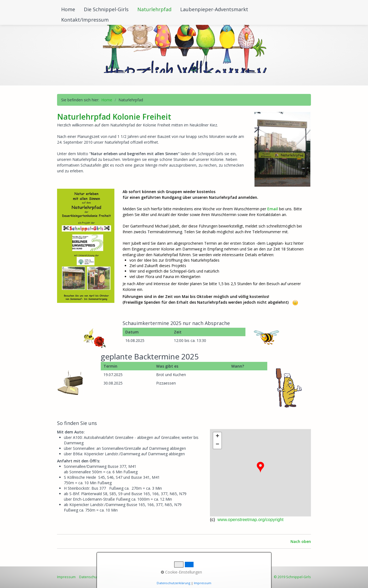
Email (273, 209)
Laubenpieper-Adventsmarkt (214, 9)
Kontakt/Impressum (85, 20)
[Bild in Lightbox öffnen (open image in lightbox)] (282, 149)
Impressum (66, 577)
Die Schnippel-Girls (106, 9)
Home (68, 9)
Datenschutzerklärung (173, 583)
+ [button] (217, 436)
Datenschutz (90, 577)
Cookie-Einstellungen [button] (181, 572)
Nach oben (301, 541)
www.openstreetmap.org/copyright (250, 520)
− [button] (217, 445)
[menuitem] (68, 9)
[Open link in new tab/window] (86, 246)
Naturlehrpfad (154, 9)
